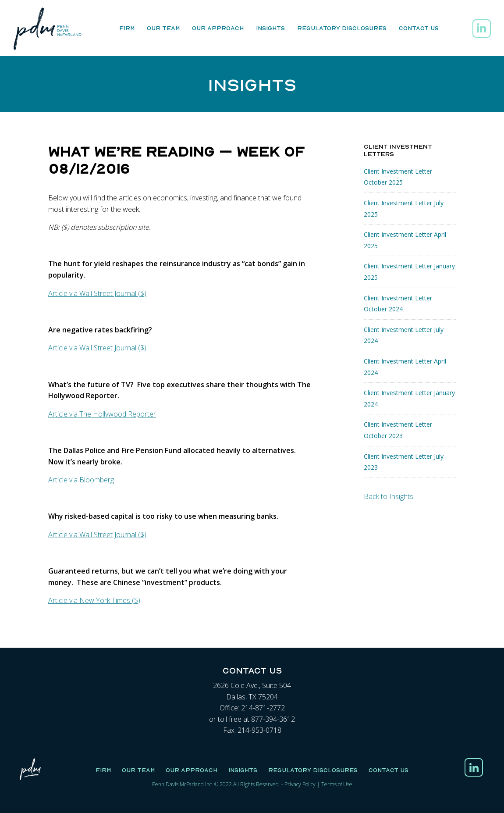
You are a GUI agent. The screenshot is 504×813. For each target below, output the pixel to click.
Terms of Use (337, 784)
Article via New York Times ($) (94, 600)
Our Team (163, 28)
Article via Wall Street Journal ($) (97, 293)
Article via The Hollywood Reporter (102, 414)
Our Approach (218, 28)
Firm (127, 28)
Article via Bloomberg (81, 480)
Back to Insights (389, 496)
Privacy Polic (299, 784)
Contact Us (419, 28)
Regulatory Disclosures (342, 28)
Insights (270, 28)
